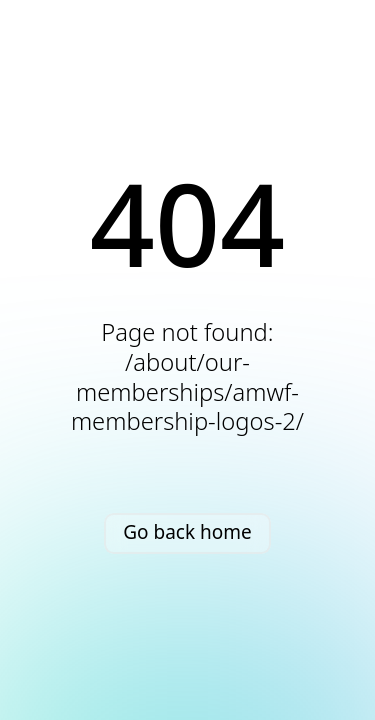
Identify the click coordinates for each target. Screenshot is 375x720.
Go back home (187, 532)
